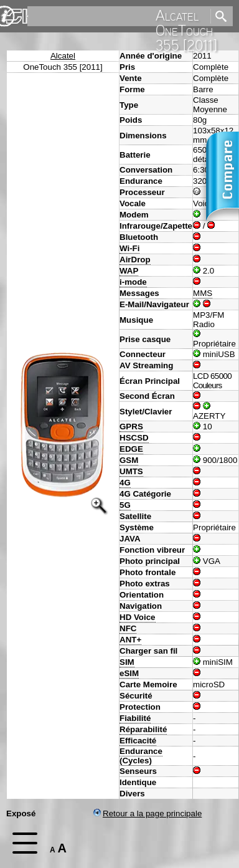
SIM (127, 662)
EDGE (131, 449)
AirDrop (135, 260)
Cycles (135, 761)
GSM (129, 460)
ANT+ (130, 640)
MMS (203, 293)
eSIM (129, 673)
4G (125, 483)
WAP (129, 271)
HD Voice (138, 617)
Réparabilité (143, 729)
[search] (118, 16)
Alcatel (63, 56)
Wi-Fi (129, 248)
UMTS (131, 471)
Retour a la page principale (148, 813)
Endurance (141, 751)
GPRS (131, 427)
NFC (128, 628)
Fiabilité (135, 718)
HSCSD (134, 438)
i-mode (133, 282)
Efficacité (138, 741)
